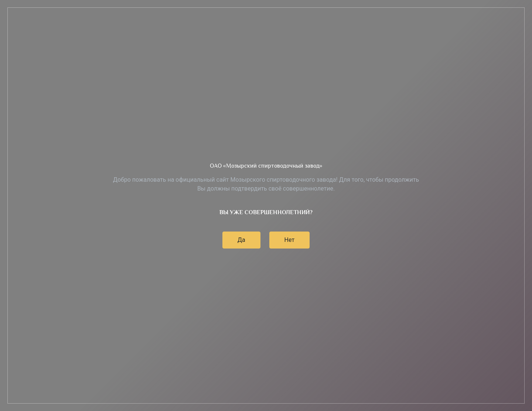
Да (241, 240)
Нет (290, 240)
